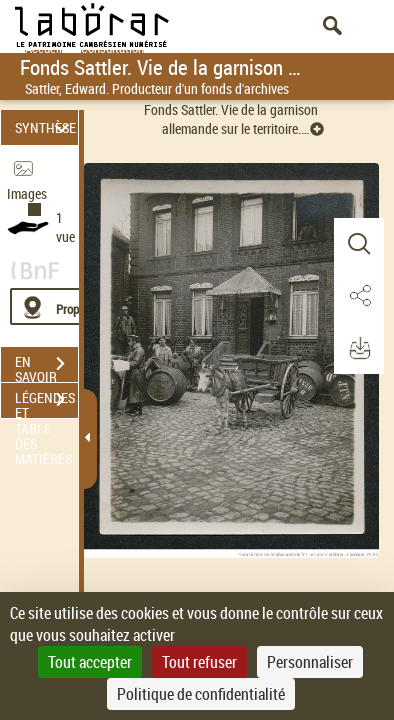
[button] (359, 244)
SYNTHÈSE (45, 127)
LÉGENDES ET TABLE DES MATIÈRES (46, 402)
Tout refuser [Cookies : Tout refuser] (199, 662)
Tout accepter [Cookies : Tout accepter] (90, 662)
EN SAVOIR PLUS (46, 366)
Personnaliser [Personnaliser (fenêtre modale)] (310, 662)
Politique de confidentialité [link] (201, 694)
